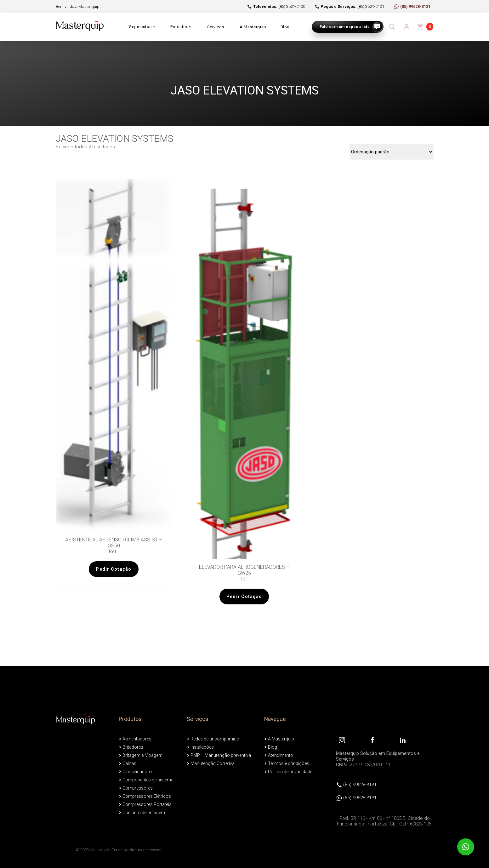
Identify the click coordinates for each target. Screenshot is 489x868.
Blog (285, 27)
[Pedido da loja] (392, 152)
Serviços (216, 27)
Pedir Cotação (114, 569)
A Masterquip (253, 27)
